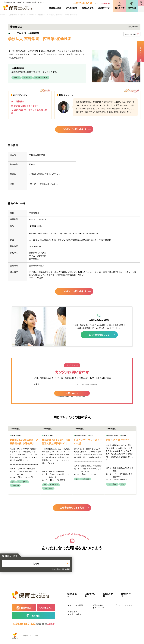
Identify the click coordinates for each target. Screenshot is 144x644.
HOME (2, 15)
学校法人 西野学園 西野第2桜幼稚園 (63, 15)
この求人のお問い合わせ (74, 129)
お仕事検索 (120, 8)
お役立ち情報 (88, 8)
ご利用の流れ (71, 8)
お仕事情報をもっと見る (72, 507)
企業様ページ (104, 8)
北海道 (23, 15)
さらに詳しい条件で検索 (97, 570)
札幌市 (31, 15)
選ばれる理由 (55, 8)
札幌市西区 (42, 15)
